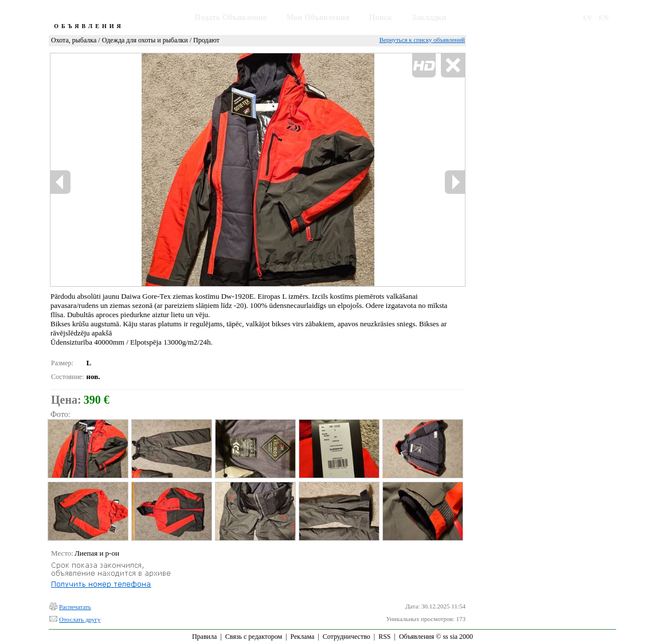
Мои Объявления (318, 17)
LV (588, 17)
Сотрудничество (347, 637)
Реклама (302, 637)
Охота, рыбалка (74, 40)
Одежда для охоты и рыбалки (145, 40)
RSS (384, 637)
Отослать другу (80, 619)
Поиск (381, 17)
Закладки (429, 17)
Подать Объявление (230, 17)
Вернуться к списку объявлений (422, 40)
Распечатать (75, 607)
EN (604, 17)
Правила (204, 637)
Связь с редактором (254, 637)
